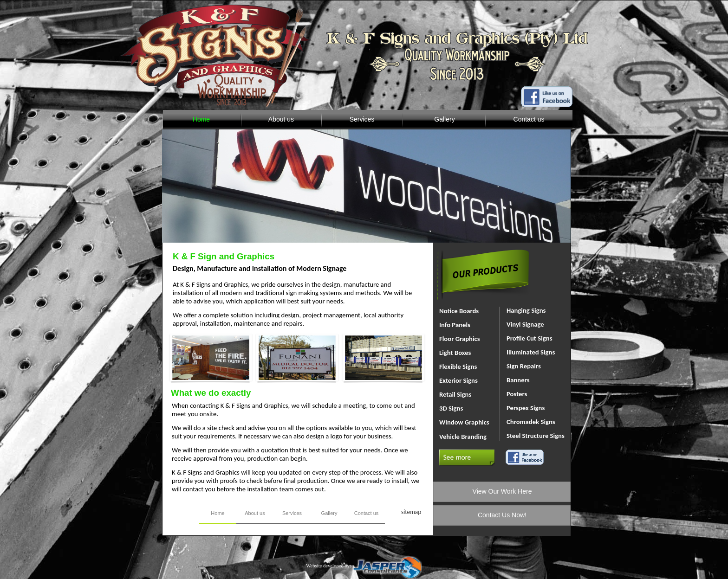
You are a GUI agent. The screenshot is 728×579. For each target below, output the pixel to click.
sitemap (411, 512)
